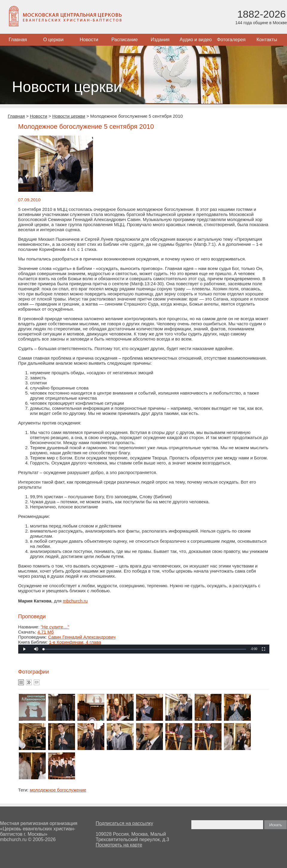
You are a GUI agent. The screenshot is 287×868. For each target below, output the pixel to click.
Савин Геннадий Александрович (82, 637)
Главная (18, 40)
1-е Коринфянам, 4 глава (75, 642)
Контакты (267, 40)
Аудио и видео (196, 40)
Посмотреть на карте (119, 845)
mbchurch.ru (75, 601)
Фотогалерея (231, 40)
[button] (36, 649)
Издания (160, 40)
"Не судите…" (55, 627)
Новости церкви (69, 116)
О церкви (53, 40)
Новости (89, 40)
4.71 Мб (45, 632)
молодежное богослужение (58, 790)
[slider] (145, 649)
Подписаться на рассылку (124, 823)
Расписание (124, 40)
